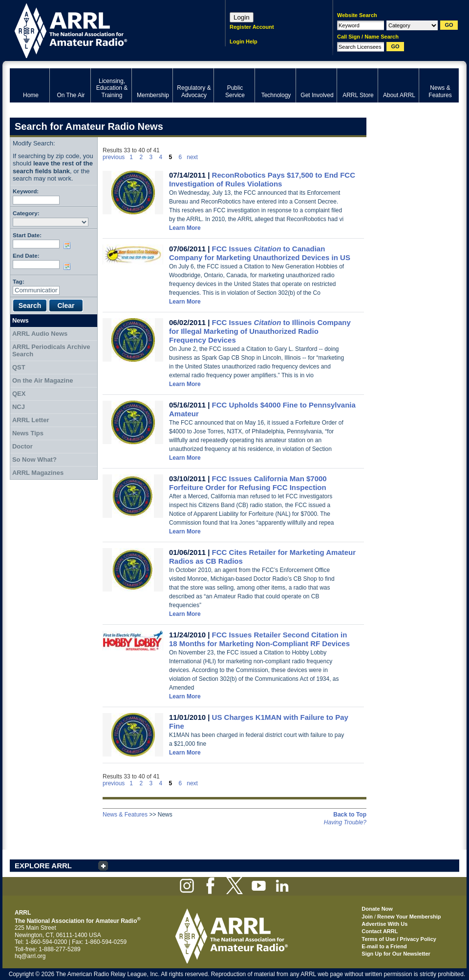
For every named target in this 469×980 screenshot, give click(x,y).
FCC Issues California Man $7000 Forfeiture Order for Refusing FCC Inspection (248, 483)
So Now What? (34, 459)
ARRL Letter (31, 420)
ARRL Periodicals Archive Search (51, 351)
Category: (26, 213)
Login (242, 17)
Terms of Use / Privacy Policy (399, 939)
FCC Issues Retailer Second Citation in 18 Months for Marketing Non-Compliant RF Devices (259, 639)
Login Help (244, 41)
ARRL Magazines (38, 473)
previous (114, 157)
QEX (19, 394)
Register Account (252, 27)
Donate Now (377, 909)
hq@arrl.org (30, 956)
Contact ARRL (380, 931)
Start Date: (27, 235)
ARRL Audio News (40, 334)
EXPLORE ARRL (43, 866)
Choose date (69, 245)
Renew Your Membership (409, 917)
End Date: (26, 255)
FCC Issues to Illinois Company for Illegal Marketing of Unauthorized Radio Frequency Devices (260, 331)
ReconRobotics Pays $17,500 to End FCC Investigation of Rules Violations (262, 179)
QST (19, 367)
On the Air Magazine (43, 380)
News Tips (28, 433)
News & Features (125, 815)
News (21, 320)
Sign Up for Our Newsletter (396, 954)
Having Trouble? (345, 822)
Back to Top (350, 815)
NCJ (19, 407)
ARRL (105, 30)
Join (367, 917)
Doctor (22, 446)
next (192, 157)
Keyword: (26, 191)
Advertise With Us (384, 924)
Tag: (19, 281)
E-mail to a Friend (384, 946)
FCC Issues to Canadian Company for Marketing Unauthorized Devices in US (260, 253)
